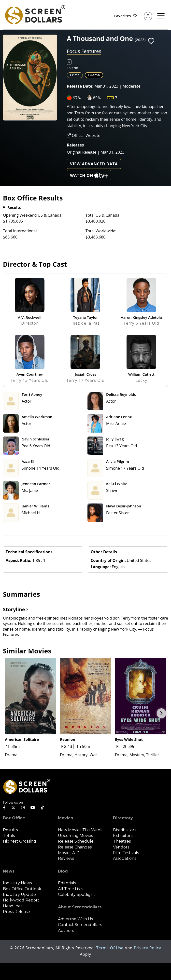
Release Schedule (76, 841)
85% (97, 98)
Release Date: (80, 86)
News (9, 871)
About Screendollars (80, 907)
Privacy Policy (148, 948)
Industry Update (19, 894)
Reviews (66, 858)
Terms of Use (111, 948)
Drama (94, 75)
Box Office (14, 818)
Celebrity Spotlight (77, 894)
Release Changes (75, 847)
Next (161, 713)
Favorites (126, 16)
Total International (20, 231)
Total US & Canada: (103, 215)
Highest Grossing (20, 841)
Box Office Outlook (22, 889)
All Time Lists (71, 889)
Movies (65, 818)
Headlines (13, 906)
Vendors (121, 847)
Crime (75, 75)
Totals (9, 836)
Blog (63, 871)
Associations (125, 858)
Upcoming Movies (75, 836)
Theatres (122, 841)
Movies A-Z (69, 853)
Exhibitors (123, 836)
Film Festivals (126, 853)
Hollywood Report (21, 900)
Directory (123, 818)
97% (77, 98)
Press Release (16, 912)
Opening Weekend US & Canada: (33, 215)
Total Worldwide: (101, 231)
